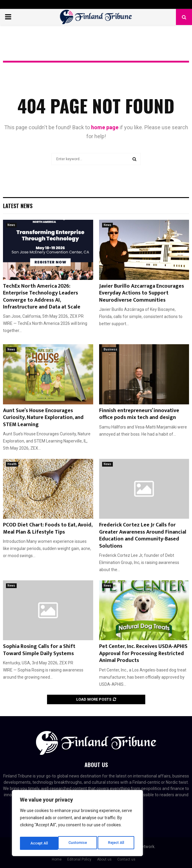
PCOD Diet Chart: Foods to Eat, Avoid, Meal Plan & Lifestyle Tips (48, 528)
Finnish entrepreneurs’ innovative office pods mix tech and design (139, 414)
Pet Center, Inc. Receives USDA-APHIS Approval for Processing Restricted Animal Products (143, 653)
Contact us (126, 859)
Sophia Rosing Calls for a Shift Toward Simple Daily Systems (39, 650)
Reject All (78, 843)
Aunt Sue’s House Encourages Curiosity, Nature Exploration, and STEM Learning (43, 418)
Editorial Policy (79, 859)
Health (12, 464)
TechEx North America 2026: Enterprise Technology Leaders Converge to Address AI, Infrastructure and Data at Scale (42, 297)
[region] (77, 825)
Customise (39, 843)
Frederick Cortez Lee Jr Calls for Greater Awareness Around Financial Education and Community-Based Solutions (143, 535)
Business (110, 349)
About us (104, 859)
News (11, 225)
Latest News (18, 206)
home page (105, 127)
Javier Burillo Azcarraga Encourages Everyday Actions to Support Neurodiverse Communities (142, 293)
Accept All (117, 843)
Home (57, 859)
